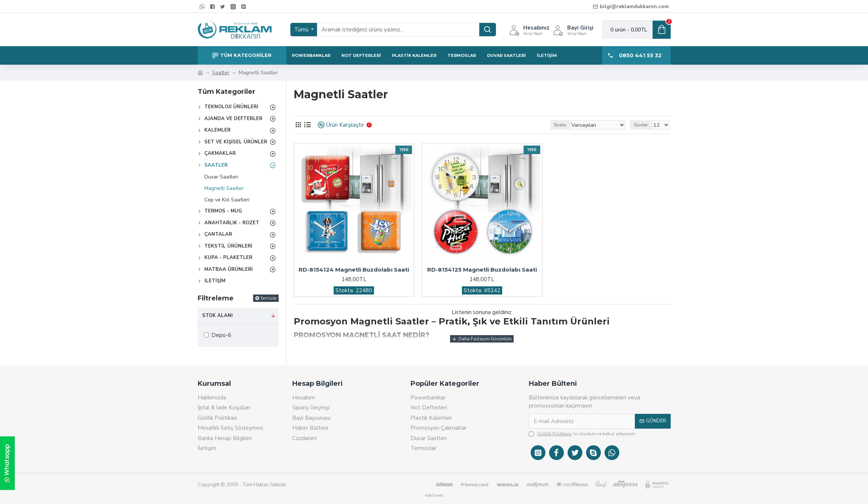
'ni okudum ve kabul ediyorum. (583, 434)
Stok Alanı (217, 316)
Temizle (268, 298)
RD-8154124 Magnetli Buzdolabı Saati (354, 270)
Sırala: (569, 125)
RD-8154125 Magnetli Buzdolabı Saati (482, 270)
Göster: (644, 125)
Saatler (221, 73)
